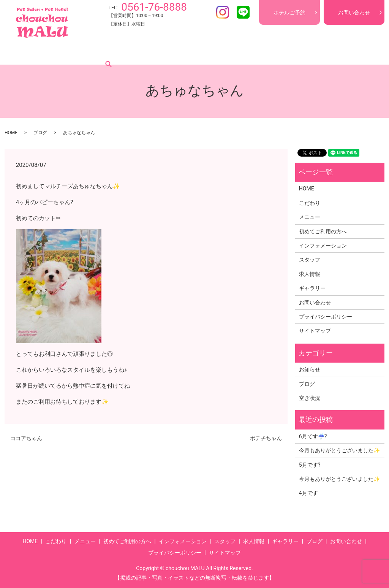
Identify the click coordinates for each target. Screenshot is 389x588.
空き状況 (310, 398)
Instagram (223, 12)
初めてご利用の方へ (131, 53)
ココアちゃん (26, 438)
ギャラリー (301, 53)
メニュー (86, 53)
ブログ (333, 53)
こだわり (54, 53)
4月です (308, 493)
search (357, 53)
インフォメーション (190, 53)
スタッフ (235, 53)
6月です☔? (313, 436)
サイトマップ (315, 331)
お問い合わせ (354, 13)
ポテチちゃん (266, 438)
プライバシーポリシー (326, 317)
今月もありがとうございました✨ (339, 450)
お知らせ (310, 369)
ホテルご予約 (289, 13)
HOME (25, 53)
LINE (243, 12)
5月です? (310, 465)
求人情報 (267, 53)
